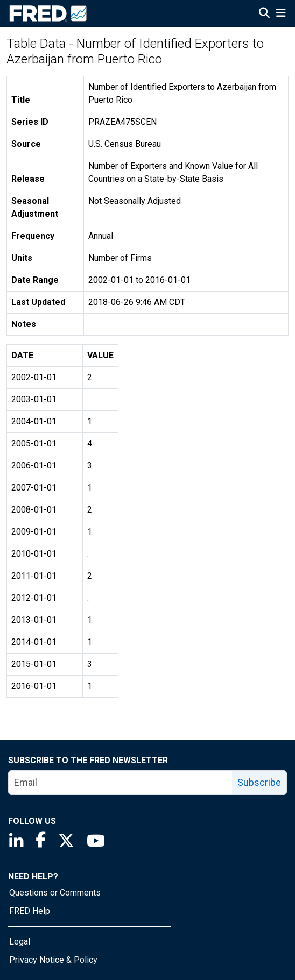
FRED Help (30, 911)
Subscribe (259, 782)
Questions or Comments (55, 893)
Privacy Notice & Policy (53, 960)
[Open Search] (264, 14)
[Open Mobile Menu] (281, 14)
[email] (121, 783)
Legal (20, 942)
